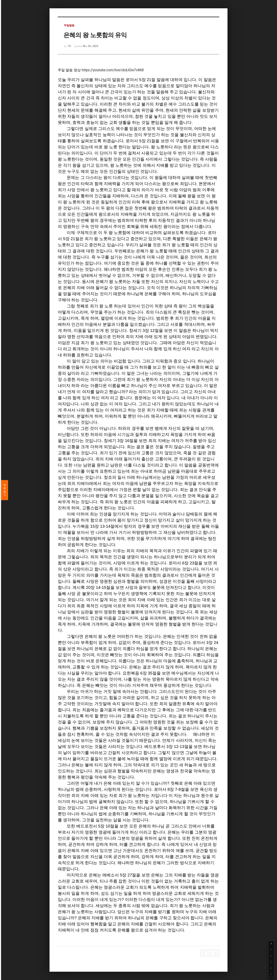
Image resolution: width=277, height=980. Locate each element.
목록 (5, 490)
